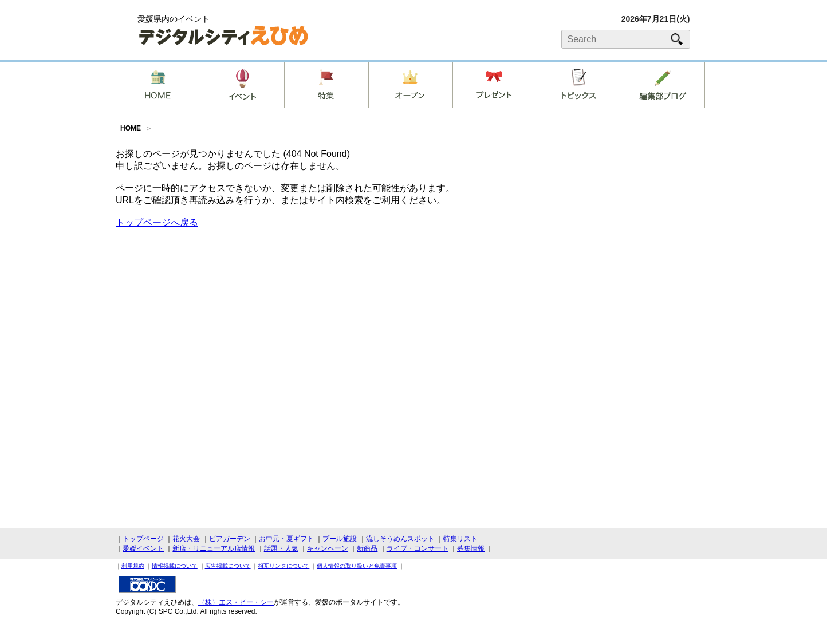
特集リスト (460, 539)
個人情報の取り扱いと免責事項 (357, 566)
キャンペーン (328, 548)
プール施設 (340, 539)
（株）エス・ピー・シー (236, 602)
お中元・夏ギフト (286, 539)
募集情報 (471, 548)
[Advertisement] (625, 237)
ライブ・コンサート (418, 548)
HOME (131, 128)
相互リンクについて (283, 566)
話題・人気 (281, 548)
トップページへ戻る (157, 222)
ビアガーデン (230, 539)
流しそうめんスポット (400, 539)
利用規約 (133, 566)
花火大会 (186, 539)
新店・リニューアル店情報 (214, 548)
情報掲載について (175, 566)
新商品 (367, 548)
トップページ (143, 539)
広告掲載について (228, 566)
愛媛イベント (143, 548)
